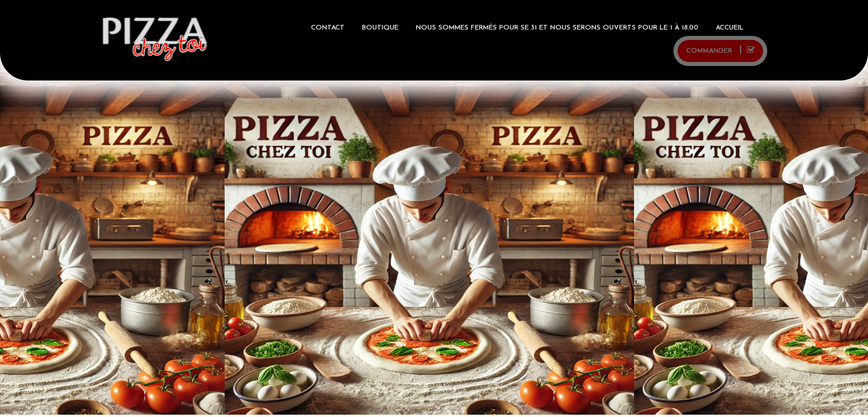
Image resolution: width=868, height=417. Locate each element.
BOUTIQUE (380, 28)
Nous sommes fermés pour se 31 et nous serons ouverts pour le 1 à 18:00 (557, 28)
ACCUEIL (730, 28)
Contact (328, 28)
